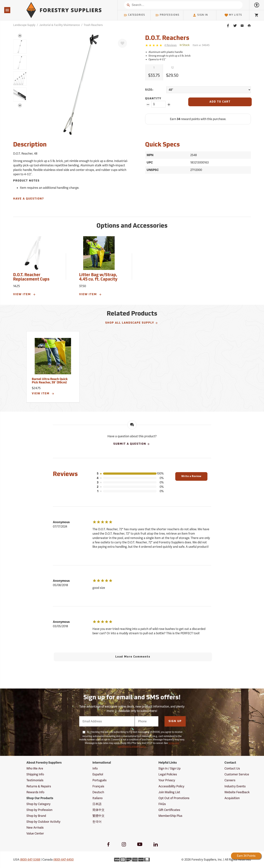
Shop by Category (38, 804)
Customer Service (237, 774)
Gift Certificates (169, 810)
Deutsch (98, 792)
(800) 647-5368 (30, 860)
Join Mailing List (169, 792)
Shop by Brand (36, 816)
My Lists (233, 15)
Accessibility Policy (171, 786)
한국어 (97, 822)
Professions (167, 15)
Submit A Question (132, 444)
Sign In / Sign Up (169, 768)
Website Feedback (237, 792)
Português (100, 780)
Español (98, 774)
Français (98, 786)
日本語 (97, 804)
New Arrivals (35, 828)
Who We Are (35, 768)
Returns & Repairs (39, 786)
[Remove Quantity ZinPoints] (148, 105)
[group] (20, 47)
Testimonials (35, 780)
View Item (24, 294)
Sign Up (175, 721)
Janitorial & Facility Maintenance (60, 25)
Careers (230, 780)
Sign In (200, 15)
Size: (149, 90)
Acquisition (232, 798)
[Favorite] (122, 43)
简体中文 (98, 810)
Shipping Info (35, 774)
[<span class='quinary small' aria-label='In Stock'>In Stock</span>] (185, 45)
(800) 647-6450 (63, 860)
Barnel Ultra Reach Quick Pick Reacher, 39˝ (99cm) (50, 381)
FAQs (162, 804)
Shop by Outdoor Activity (43, 822)
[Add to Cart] (220, 102)
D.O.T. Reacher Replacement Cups (31, 277)
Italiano (97, 798)
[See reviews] (170, 45)
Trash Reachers (93, 25)
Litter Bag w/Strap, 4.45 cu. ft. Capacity (98, 277)
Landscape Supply (24, 25)
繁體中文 (98, 816)
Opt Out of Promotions (174, 798)
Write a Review (191, 476)
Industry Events (235, 786)
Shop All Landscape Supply (132, 323)
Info (95, 768)
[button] (20, 36)
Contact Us (232, 768)
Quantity (153, 99)
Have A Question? (28, 199)
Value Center (35, 833)
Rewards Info (35, 792)
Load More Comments (133, 657)
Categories (134, 15)
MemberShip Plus (170, 816)
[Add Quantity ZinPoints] (169, 105)
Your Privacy (167, 780)
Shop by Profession (39, 810)
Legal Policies (168, 774)
